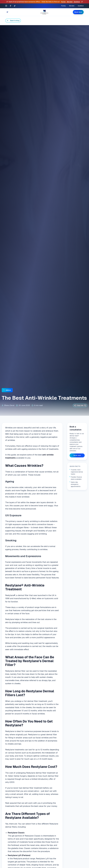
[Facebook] (10, 6)
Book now (77, 455)
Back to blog (13, 21)
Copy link (80, 405)
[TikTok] (15, 6)
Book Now (78, 12)
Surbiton (77, 2)
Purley (63, 2)
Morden (70, 2)
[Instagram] (6, 6)
